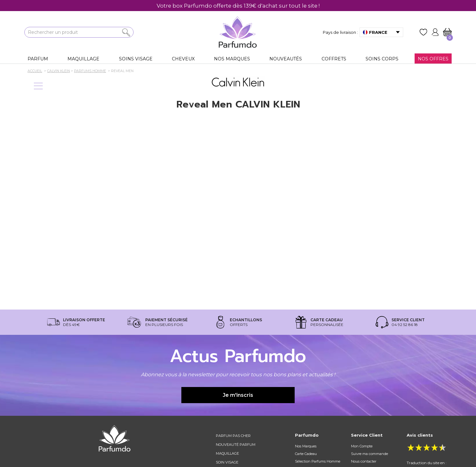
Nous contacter (364, 461)
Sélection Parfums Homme (318, 461)
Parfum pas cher (233, 436)
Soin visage (227, 462)
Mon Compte (362, 446)
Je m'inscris (238, 395)
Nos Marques (306, 446)
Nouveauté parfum (236, 445)
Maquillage (227, 453)
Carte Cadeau (306, 454)
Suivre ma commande (370, 454)
